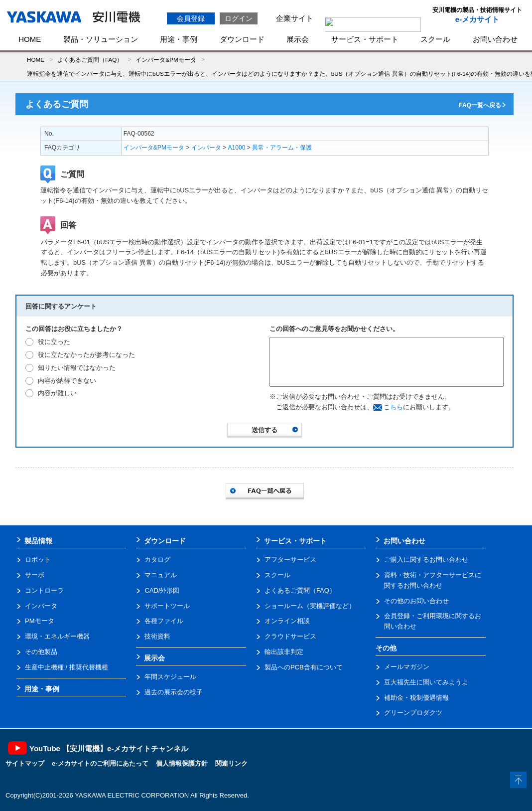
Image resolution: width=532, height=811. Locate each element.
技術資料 (157, 636)
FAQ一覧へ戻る (480, 105)
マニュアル (161, 575)
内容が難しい (57, 393)
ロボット (38, 560)
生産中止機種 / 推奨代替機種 (66, 667)
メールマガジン (407, 667)
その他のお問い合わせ (416, 601)
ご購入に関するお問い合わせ (426, 560)
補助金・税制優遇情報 (416, 698)
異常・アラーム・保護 (282, 148)
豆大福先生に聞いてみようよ (426, 682)
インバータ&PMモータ (166, 60)
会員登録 (191, 18)
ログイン (239, 18)
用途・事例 (179, 39)
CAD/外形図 (162, 590)
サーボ (35, 575)
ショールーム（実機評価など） (310, 606)
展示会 (298, 39)
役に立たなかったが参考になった (86, 355)
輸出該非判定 (284, 652)
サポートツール (167, 606)
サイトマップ (25, 763)
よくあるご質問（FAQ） (90, 60)
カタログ (157, 560)
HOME (30, 39)
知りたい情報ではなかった (77, 368)
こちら (393, 407)
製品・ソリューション (101, 39)
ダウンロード (242, 39)
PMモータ (40, 621)
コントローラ (44, 590)
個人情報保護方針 (182, 763)
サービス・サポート (365, 39)
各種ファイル (164, 621)
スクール (435, 39)
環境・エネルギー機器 (57, 636)
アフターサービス (290, 560)
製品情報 (38, 541)
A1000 (237, 148)
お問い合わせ (495, 39)
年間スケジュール (170, 677)
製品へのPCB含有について (304, 667)
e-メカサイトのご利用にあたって (100, 763)
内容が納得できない (67, 381)
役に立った (54, 342)
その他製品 (41, 652)
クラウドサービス (290, 636)
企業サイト (295, 18)
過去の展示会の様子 (174, 692)
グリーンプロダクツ (413, 713)
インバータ (206, 148)
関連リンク (231, 763)
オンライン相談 (287, 621)
